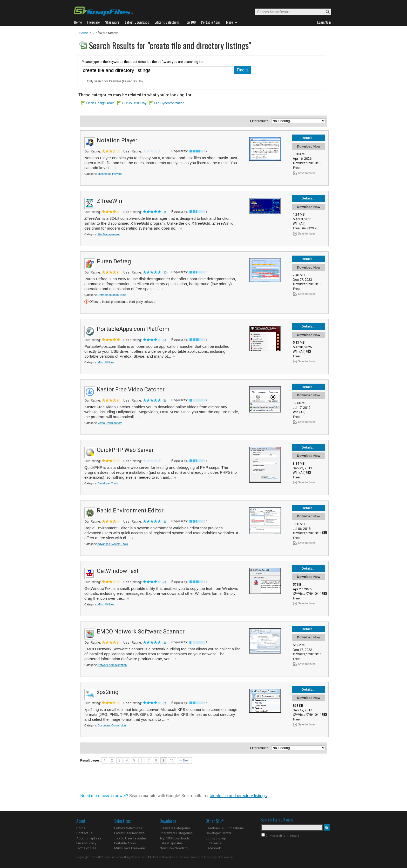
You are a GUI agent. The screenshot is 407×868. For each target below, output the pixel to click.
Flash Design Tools (100, 103)
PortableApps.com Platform (133, 329)
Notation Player (117, 140)
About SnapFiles (89, 838)
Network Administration (112, 665)
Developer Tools (108, 483)
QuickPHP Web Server (125, 450)
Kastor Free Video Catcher (131, 389)
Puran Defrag (114, 261)
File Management (109, 234)
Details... (308, 138)
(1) (164, 212)
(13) (165, 272)
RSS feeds (213, 843)
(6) (164, 582)
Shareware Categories (176, 833)
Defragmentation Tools (112, 295)
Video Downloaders (110, 423)
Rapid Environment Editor (130, 510)
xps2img (108, 692)
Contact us (84, 833)
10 (172, 760)
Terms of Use (86, 848)
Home (83, 33)
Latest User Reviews (129, 833)
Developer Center (218, 833)
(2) (164, 400)
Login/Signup (216, 838)
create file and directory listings (238, 796)
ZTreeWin (110, 201)
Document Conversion (112, 725)
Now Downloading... (175, 848)
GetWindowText (118, 571)
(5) (164, 340)
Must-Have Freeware (130, 848)
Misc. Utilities (106, 362)
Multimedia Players (110, 174)
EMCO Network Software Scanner (141, 632)
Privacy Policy (86, 843)
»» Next (184, 760)
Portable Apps (125, 843)
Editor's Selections (128, 828)
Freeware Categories (175, 828)
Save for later (306, 173)
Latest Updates (171, 843)
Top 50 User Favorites (130, 838)
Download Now (309, 146)
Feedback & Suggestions (225, 828)
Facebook (213, 848)
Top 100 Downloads (175, 838)
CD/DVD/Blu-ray (134, 103)
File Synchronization (169, 103)
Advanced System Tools (113, 544)
